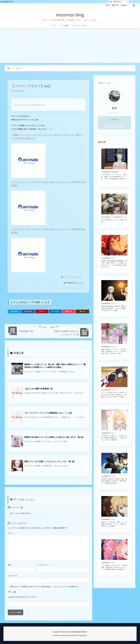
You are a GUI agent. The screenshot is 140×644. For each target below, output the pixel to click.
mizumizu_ (80, 283)
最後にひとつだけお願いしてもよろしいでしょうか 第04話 (49, 461)
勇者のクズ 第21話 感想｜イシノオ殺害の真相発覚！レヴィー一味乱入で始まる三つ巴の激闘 (114, 524)
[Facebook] (28, 311)
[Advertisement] (70, 46)
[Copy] (82, 311)
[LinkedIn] (55, 311)
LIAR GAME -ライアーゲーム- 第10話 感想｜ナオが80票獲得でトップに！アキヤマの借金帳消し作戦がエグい (114, 178)
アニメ (21, 68)
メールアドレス (42, 565)
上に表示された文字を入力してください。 (23, 597)
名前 (10, 565)
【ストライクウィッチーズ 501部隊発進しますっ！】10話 (48, 413)
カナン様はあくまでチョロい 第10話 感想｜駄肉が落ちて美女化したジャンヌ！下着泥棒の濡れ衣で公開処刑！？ (115, 567)
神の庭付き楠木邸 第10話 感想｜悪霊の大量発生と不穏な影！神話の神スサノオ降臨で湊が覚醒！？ (114, 481)
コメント (11, 533)
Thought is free (82, 635)
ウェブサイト (13, 576)
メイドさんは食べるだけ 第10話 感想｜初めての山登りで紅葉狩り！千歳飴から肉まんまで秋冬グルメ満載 (114, 394)
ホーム (12, 68)
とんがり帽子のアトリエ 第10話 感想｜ (114, 221)
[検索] (134, 5)
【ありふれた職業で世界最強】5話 (39, 389)
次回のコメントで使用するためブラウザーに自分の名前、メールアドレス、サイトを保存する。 (45, 587)
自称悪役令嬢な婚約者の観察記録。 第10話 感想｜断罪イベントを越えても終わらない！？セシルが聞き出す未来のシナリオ (114, 264)
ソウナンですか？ (77, 277)
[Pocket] (69, 311)
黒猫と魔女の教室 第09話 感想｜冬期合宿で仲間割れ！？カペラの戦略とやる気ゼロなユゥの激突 (114, 308)
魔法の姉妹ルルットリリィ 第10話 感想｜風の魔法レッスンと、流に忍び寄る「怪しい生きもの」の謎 (114, 351)
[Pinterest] (42, 311)
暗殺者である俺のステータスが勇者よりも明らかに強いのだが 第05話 (54, 437)
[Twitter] (14, 311)
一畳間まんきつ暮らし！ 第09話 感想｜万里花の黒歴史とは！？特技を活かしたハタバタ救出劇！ (114, 438)
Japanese (115, 2)
